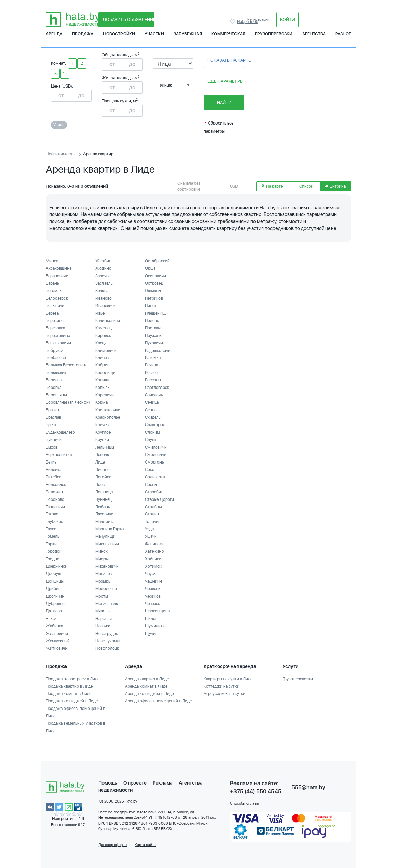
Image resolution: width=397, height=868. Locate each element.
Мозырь (103, 581)
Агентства (314, 34)
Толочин (153, 522)
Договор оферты (113, 845)
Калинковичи (108, 321)
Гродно (53, 559)
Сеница (152, 402)
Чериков (153, 596)
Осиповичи (155, 276)
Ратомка (153, 358)
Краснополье (108, 417)
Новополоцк (107, 648)
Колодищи (105, 373)
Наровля (103, 619)
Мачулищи (105, 536)
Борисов (54, 380)
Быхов (52, 447)
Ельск (51, 619)
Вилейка (54, 470)
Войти (287, 20)
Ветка (51, 462)
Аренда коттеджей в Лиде (149, 694)
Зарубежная (188, 34)
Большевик (56, 373)
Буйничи (54, 440)
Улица (59, 125)
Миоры (102, 559)
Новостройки (119, 34)
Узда (149, 529)
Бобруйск (55, 351)
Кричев (102, 425)
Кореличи (105, 395)
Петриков (154, 298)
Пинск (151, 306)
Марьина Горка (109, 529)
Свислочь (154, 395)
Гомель (53, 536)
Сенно (151, 410)
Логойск (103, 477)
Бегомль (54, 291)
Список (304, 186)
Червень (153, 589)
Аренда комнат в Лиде (146, 686)
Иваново (103, 298)
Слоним (153, 432)
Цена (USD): (62, 86)
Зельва (102, 291)
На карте (272, 186)
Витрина (335, 186)
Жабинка (54, 626)
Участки (154, 34)
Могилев (103, 574)
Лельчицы (105, 447)
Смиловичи (156, 447)
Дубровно (55, 604)
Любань (103, 507)
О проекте (135, 783)
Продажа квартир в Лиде (69, 686)
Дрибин (53, 589)
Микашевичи (107, 544)
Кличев (102, 358)
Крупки (102, 440)
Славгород (155, 425)
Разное (343, 34)
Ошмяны (153, 291)
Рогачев (152, 373)
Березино (55, 321)
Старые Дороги (159, 499)
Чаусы (151, 574)
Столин (152, 514)
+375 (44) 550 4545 (256, 791)
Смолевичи (156, 455)
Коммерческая (228, 34)
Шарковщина (157, 611)
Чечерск (153, 604)
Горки (51, 544)
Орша (150, 268)
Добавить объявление (128, 20)
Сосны (151, 485)
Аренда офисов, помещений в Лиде (158, 701)
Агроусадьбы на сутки (224, 694)
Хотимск (153, 566)
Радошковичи (158, 351)
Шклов (151, 619)
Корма (101, 402)
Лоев (100, 485)
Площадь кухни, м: (120, 101)
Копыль (102, 388)
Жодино (103, 268)
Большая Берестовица (67, 365)
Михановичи (107, 566)
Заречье (103, 276)
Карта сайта (145, 845)
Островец (154, 283)
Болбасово (56, 358)
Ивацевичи (106, 306)
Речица (152, 365)
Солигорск (155, 477)
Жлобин (103, 261)
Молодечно (106, 589)
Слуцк (151, 440)
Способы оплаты (244, 803)
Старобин (154, 492)
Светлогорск (157, 388)
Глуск (51, 529)
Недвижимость (60, 154)
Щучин (151, 634)
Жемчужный (58, 641)
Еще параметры (225, 81)
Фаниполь (155, 544)
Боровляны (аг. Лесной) (68, 402)
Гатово (52, 514)
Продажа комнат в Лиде (69, 694)
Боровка (54, 388)
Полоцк (152, 321)
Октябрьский (157, 261)
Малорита (105, 522)
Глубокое (54, 522)
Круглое (103, 432)
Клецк (101, 343)
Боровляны (56, 395)
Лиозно (102, 470)
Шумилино (155, 626)
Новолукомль (108, 641)
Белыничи (55, 306)
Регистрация (258, 20)
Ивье (100, 313)
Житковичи (57, 648)
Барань (52, 283)
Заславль (104, 283)
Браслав (53, 417)
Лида (100, 462)
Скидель (153, 417)
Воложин (54, 492)
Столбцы (153, 507)
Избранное (233, 22)
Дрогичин (55, 596)
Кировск (103, 336)
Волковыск (56, 485)
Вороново (55, 499)
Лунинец (103, 499)
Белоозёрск (57, 298)
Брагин (52, 410)
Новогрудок (107, 634)
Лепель (102, 455)
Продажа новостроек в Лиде (73, 679)
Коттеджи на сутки (221, 686)
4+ (65, 74)
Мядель (102, 611)
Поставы (153, 328)
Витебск (53, 477)
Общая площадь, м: (121, 55)
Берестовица (58, 336)
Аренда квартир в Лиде (147, 679)
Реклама (163, 783)
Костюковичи (108, 410)
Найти (224, 103)
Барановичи (57, 276)
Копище (103, 380)
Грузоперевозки (274, 34)
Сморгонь (154, 462)
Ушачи (151, 536)
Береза (52, 313)
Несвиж (103, 626)
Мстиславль (107, 604)
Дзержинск (56, 566)
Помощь (108, 783)
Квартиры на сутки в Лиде (228, 679)
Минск (52, 261)
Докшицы (55, 581)
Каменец (103, 328)
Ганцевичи (55, 507)
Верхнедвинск (59, 455)
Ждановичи (57, 634)
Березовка (55, 328)
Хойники (153, 559)
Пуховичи (154, 343)
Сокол (151, 470)
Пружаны (154, 336)
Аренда (54, 34)
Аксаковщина (59, 268)
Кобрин (102, 365)
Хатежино (154, 551)
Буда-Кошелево (60, 432)
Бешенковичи (58, 343)
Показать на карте (226, 60)
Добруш (53, 574)
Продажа (83, 34)
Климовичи (106, 351)
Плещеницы (156, 313)
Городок (54, 551)
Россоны (153, 380)
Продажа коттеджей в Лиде (72, 701)
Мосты (102, 596)
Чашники (153, 581)
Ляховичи (104, 514)
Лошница (104, 492)
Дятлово (54, 611)
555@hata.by (308, 787)
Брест (51, 425)
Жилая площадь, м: (121, 78)
